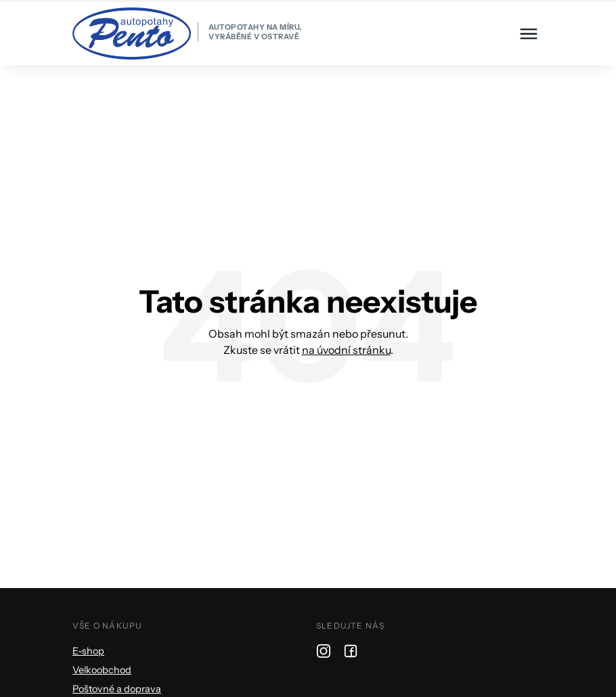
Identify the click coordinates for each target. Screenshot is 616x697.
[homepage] (187, 33)
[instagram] (324, 651)
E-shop (88, 651)
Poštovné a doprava (117, 689)
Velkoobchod (102, 670)
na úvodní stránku (346, 350)
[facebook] (351, 651)
